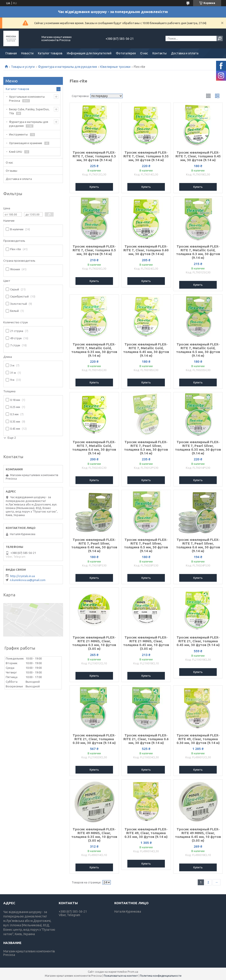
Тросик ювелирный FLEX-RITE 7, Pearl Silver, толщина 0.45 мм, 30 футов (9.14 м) (94, 545)
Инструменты (18, 134)
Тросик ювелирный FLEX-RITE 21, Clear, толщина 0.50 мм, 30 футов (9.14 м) (94, 739)
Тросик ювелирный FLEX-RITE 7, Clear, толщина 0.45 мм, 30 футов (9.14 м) (198, 156)
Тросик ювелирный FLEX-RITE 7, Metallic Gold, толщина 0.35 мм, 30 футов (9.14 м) (94, 350)
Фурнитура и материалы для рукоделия (67, 67)
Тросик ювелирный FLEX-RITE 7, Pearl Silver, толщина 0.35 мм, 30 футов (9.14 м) (198, 448)
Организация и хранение (26, 143)
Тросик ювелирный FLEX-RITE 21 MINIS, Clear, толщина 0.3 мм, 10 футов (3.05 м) (94, 643)
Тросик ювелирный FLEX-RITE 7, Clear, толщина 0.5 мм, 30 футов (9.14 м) (94, 250)
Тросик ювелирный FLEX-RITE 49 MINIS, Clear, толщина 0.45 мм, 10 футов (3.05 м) (198, 835)
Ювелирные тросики (115, 67)
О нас (144, 53)
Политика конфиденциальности (161, 976)
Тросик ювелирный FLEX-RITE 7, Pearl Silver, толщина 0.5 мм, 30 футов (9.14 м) (146, 545)
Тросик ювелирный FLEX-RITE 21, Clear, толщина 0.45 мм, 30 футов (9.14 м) (198, 641)
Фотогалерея (126, 53)
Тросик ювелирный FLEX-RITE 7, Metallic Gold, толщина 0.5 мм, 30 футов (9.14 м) (198, 350)
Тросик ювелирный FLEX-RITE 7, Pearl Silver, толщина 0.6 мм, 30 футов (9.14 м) (198, 545)
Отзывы (11, 171)
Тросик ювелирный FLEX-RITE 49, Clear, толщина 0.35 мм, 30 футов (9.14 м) (146, 833)
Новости (27, 53)
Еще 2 (12, 438)
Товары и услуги (23, 67)
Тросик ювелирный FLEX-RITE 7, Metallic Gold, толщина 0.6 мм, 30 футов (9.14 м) (94, 448)
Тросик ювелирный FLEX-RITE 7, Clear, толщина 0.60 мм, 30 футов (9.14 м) (146, 250)
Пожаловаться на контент (121, 976)
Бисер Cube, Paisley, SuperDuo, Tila (29, 111)
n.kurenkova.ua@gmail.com (28, 580)
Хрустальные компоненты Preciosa (27, 99)
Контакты (160, 53)
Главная (11, 53)
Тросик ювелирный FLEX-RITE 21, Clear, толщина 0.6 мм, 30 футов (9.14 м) (146, 739)
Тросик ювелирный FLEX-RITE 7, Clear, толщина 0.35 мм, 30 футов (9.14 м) (146, 156)
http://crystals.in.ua (23, 576)
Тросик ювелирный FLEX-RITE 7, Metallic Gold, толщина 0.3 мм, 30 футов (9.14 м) (198, 252)
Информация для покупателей (89, 53)
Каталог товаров (50, 53)
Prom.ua (133, 972)
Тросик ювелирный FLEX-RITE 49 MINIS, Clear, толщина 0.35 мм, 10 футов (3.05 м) (94, 835)
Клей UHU (16, 152)
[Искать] (220, 38)
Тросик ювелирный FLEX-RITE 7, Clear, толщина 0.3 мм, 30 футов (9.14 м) (94, 156)
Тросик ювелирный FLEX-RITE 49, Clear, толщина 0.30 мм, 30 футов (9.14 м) (198, 739)
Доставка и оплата (185, 53)
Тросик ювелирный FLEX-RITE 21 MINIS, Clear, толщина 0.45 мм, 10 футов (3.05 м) (146, 643)
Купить (94, 187)
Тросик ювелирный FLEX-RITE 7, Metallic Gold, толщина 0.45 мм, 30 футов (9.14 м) (146, 350)
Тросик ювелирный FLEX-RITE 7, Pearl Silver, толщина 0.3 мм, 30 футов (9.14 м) (146, 448)
